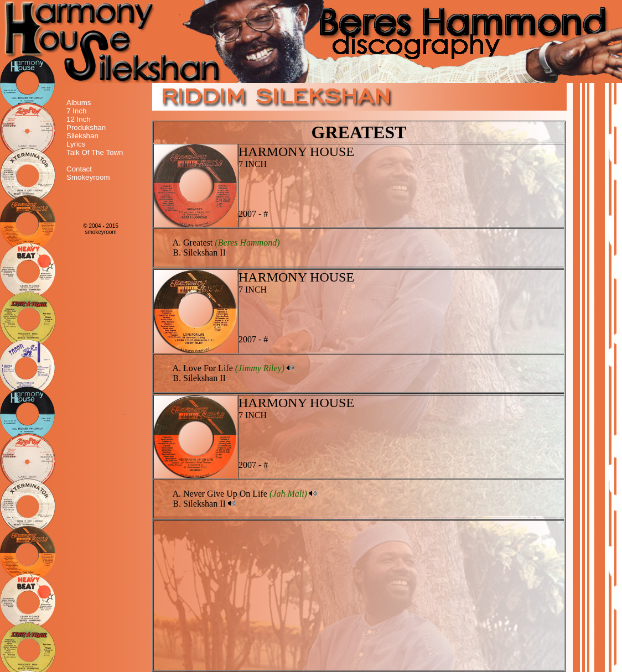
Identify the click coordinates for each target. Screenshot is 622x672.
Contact (79, 169)
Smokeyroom (88, 177)
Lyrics (76, 144)
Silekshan (82, 136)
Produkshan (86, 127)
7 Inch (76, 111)
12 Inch (79, 119)
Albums (79, 103)
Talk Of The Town (95, 152)
